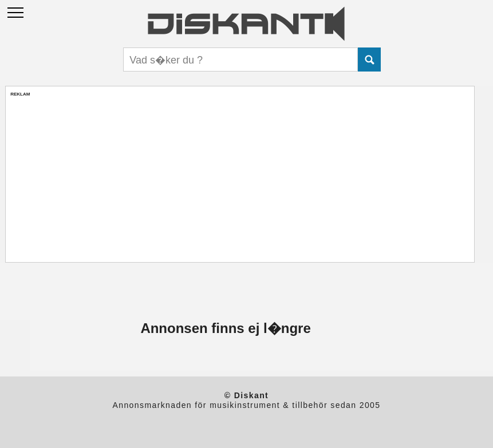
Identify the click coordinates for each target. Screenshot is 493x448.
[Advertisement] (240, 177)
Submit (369, 60)
